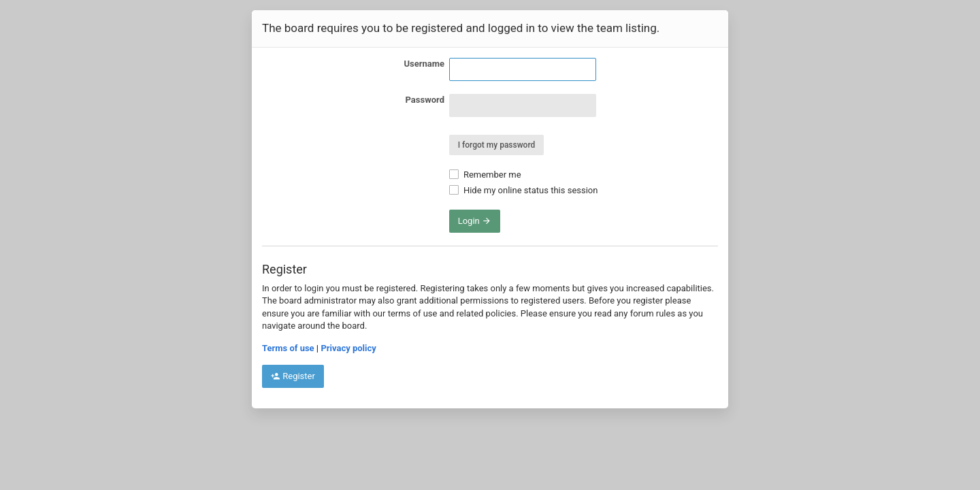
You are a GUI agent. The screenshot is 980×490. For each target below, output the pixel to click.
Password (425, 100)
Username (424, 64)
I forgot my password (497, 145)
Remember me (485, 175)
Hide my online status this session (524, 190)
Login (475, 221)
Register (293, 376)
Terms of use (288, 348)
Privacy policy (348, 348)
